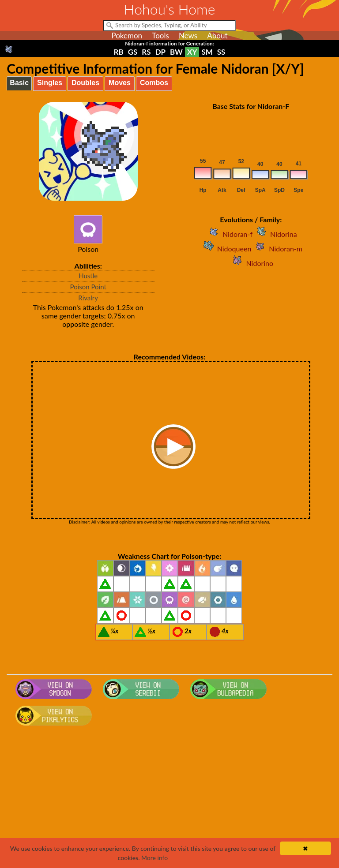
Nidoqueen (226, 249)
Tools (160, 36)
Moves (120, 83)
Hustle (88, 276)
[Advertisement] (170, 800)
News (188, 36)
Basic (19, 83)
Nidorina (275, 234)
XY (192, 52)
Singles (50, 83)
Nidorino (251, 263)
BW (176, 52)
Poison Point (88, 287)
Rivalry (88, 298)
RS (146, 52)
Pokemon (127, 36)
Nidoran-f (229, 234)
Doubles (85, 83)
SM (207, 52)
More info (154, 858)
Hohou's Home (170, 9)
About (217, 36)
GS (133, 52)
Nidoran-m (277, 249)
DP (160, 52)
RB (119, 52)
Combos (154, 83)
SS (221, 52)
